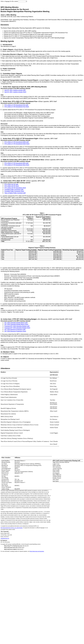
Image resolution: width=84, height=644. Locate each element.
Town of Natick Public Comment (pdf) (15, 193)
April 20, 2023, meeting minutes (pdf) (15, 90)
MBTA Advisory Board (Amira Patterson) (60, 97)
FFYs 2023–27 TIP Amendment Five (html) (17, 107)
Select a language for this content (9, 1)
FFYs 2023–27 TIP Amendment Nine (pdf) (16, 163)
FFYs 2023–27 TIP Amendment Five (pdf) (16, 105)
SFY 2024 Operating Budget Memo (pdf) (16, 323)
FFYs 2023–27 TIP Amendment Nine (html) (17, 165)
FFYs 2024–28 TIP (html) (12, 186)
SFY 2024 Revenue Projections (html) (15, 331)
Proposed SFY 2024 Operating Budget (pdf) (17, 326)
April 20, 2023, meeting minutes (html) (15, 92)
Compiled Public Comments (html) (14, 191)
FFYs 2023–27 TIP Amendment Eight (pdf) (17, 142)
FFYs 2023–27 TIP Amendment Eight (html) (17, 144)
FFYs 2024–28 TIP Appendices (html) (15, 188)
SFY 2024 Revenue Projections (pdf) (15, 329)
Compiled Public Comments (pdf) (14, 189)
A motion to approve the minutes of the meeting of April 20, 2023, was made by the (24, 97)
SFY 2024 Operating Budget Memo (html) (16, 324)
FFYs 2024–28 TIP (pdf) (11, 184)
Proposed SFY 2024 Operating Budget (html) (17, 328)
